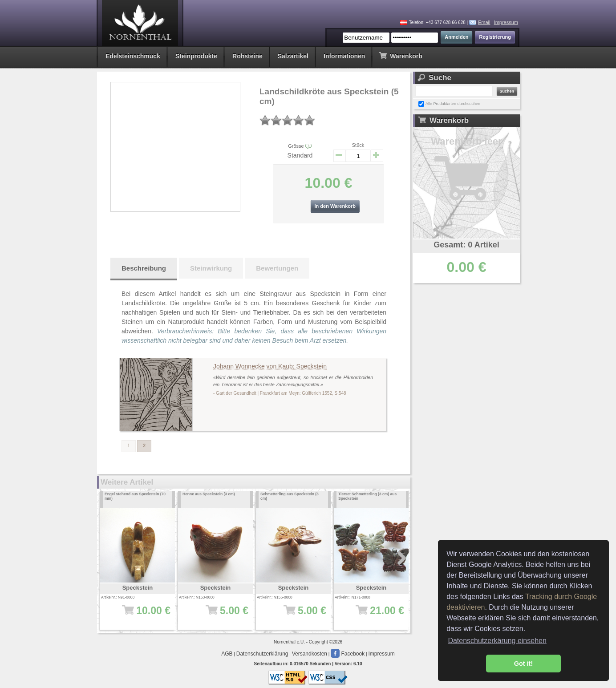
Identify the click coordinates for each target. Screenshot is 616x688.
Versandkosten (310, 654)
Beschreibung (144, 268)
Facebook (348, 654)
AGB (227, 654)
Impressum (506, 22)
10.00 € (140, 615)
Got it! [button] (523, 664)
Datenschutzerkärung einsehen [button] (497, 641)
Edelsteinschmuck (133, 56)
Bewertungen (277, 268)
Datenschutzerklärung (262, 654)
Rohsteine (247, 56)
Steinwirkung (211, 268)
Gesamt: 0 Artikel (466, 245)
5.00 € (218, 615)
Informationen (344, 56)
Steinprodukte (196, 56)
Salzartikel (293, 56)
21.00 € (374, 615)
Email (484, 22)
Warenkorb (400, 55)
